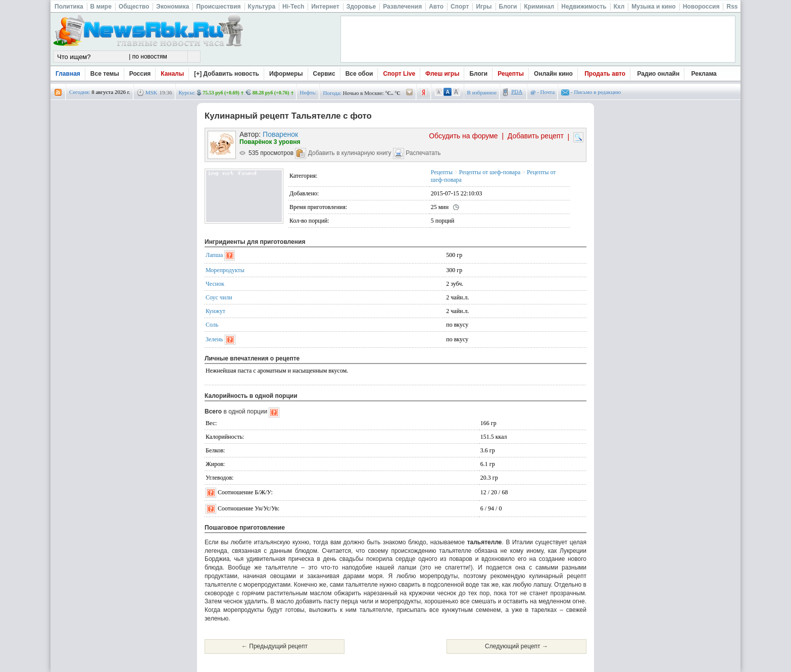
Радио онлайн (659, 74)
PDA (517, 91)
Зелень (214, 339)
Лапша (214, 255)
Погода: (332, 93)
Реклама (704, 74)
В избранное (482, 92)
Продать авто (605, 74)
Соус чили (219, 297)
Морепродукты (225, 270)
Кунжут (215, 311)
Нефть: (308, 92)
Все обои (359, 74)
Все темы (105, 74)
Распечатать (423, 153)
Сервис (324, 74)
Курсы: (187, 92)
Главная (68, 74)
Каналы (172, 74)
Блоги (478, 74)
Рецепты (511, 74)
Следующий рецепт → (516, 646)
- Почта (542, 92)
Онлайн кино (553, 74)
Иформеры (286, 74)
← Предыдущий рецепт (275, 646)
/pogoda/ (410, 93)
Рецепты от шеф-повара (490, 172)
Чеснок (215, 284)
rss (58, 93)
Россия (140, 74)
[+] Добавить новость (227, 74)
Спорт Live (399, 74)
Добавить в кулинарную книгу (350, 153)
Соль (212, 325)
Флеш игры (442, 74)
